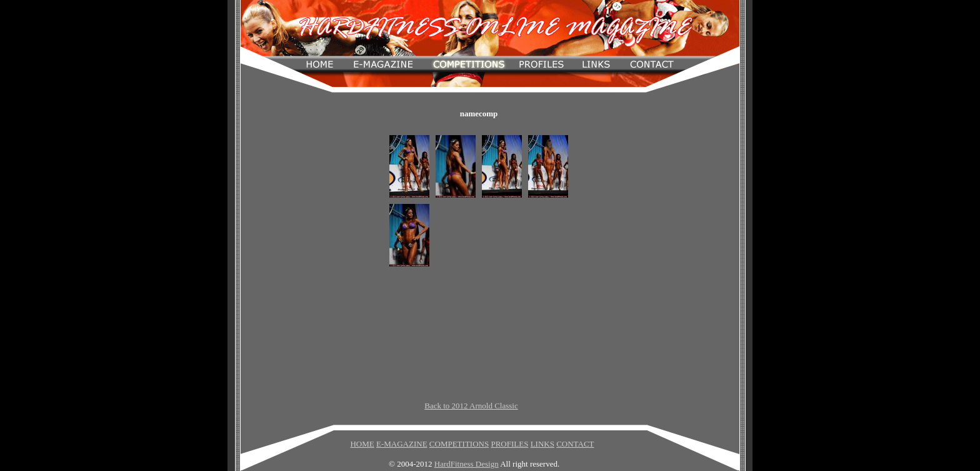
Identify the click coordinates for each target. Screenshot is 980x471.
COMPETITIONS (459, 444)
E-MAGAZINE (402, 444)
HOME (362, 444)
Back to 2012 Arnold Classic (471, 406)
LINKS (542, 444)
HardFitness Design (467, 464)
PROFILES (509, 444)
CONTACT (575, 444)
